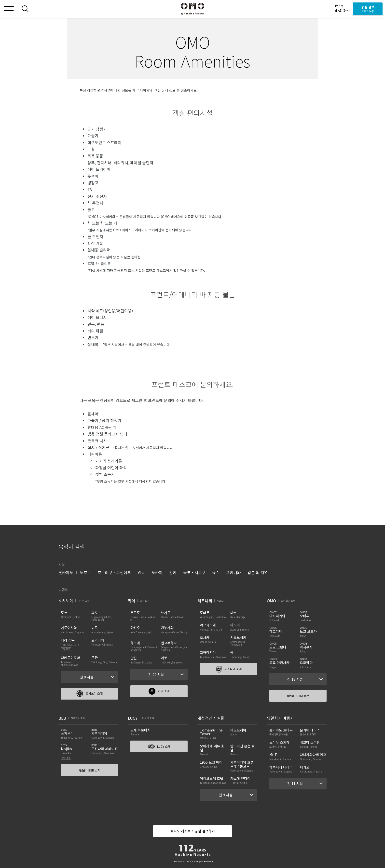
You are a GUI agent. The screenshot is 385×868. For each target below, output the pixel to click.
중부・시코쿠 (194, 572)
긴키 (173, 572)
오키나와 (234, 572)
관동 (141, 572)
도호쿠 (85, 572)
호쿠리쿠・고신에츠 (114, 572)
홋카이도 (66, 572)
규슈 (216, 572)
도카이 (157, 572)
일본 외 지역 (258, 572)
